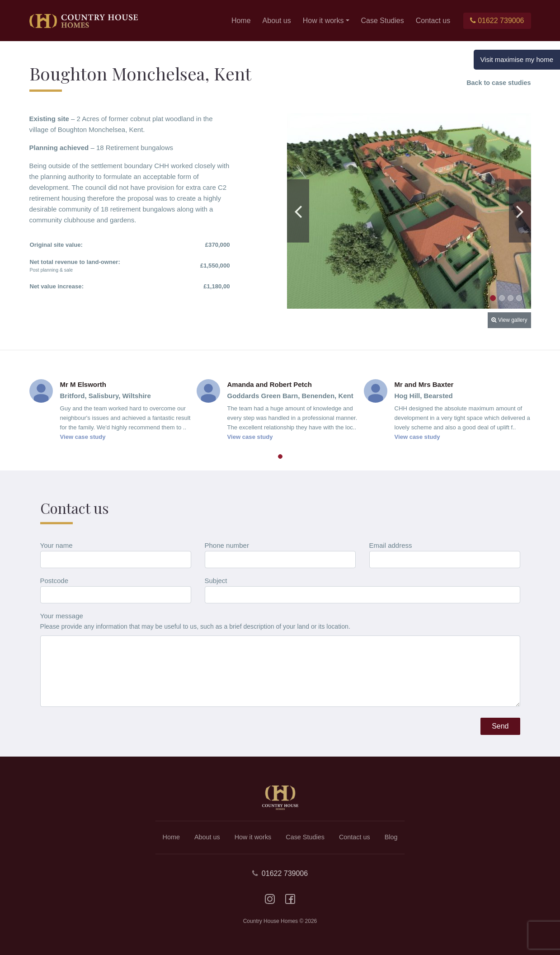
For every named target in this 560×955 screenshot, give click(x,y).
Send (500, 726)
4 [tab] (519, 298)
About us (277, 21)
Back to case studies (499, 83)
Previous (298, 211)
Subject (216, 581)
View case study (83, 437)
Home (241, 21)
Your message (62, 616)
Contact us (433, 21)
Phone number (227, 545)
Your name (56, 545)
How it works (323, 21)
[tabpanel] (409, 211)
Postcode (54, 581)
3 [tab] (511, 298)
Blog (391, 837)
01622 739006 (497, 21)
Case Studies (383, 21)
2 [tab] (502, 298)
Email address (391, 545)
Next (520, 211)
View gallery (509, 320)
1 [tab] (493, 298)
